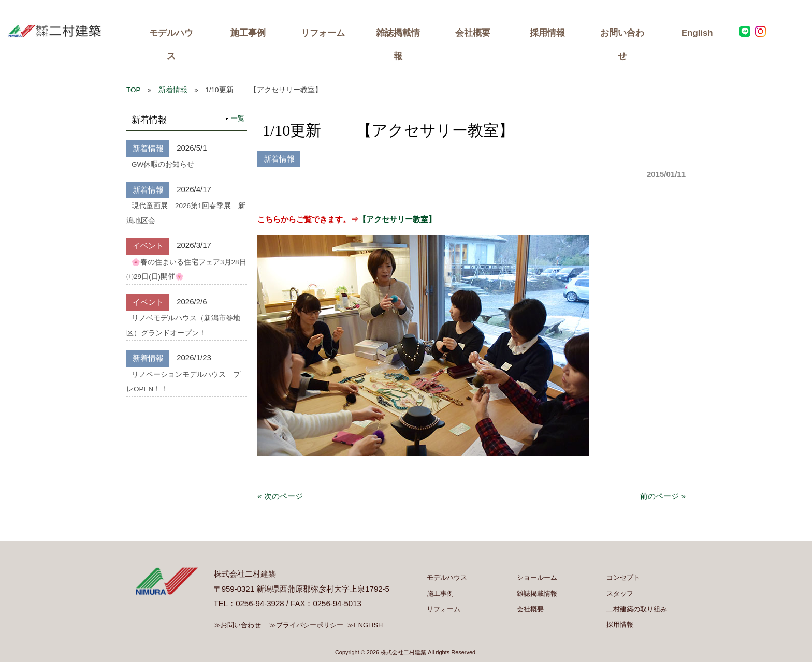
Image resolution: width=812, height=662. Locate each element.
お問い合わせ (622, 45)
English (697, 33)
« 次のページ (280, 496)
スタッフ (620, 593)
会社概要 (473, 33)
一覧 (238, 118)
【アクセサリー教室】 (397, 219)
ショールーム (538, 577)
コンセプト (623, 577)
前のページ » (663, 496)
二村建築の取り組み (637, 609)
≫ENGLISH (366, 625)
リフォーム (323, 33)
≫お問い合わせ (238, 625)
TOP (133, 90)
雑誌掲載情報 (398, 45)
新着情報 (173, 90)
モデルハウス (171, 45)
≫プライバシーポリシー (308, 625)
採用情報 (547, 33)
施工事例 (248, 33)
